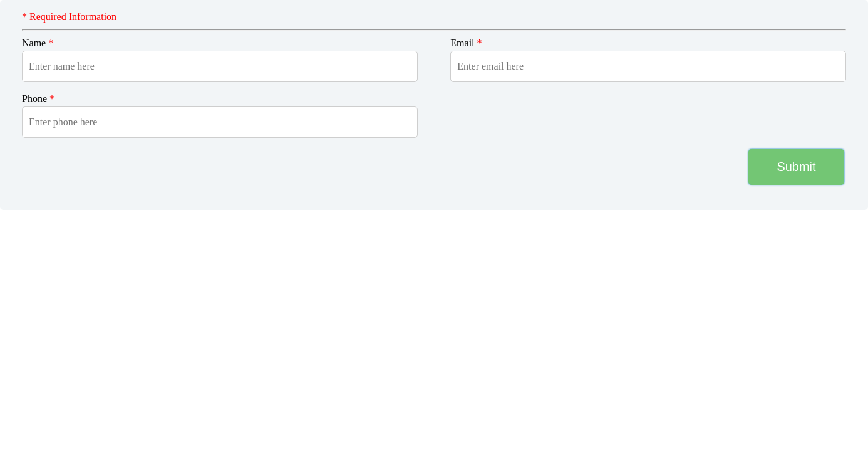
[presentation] (96, 166)
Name (38, 43)
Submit (796, 167)
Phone (38, 99)
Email (466, 43)
